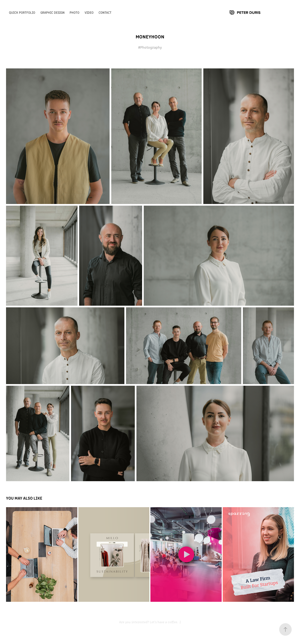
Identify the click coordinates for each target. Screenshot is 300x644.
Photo (74, 12)
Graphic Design (52, 12)
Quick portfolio (22, 12)
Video (89, 12)
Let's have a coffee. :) (165, 622)
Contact (105, 12)
